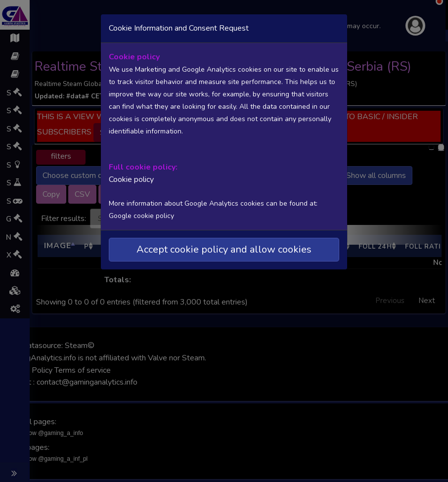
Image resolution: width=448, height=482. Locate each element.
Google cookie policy (141, 216)
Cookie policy (131, 179)
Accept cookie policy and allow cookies (224, 249)
